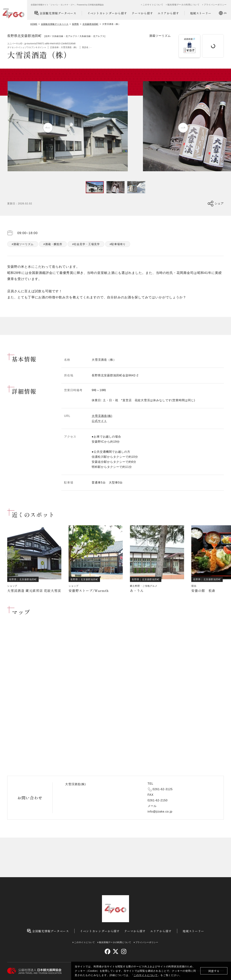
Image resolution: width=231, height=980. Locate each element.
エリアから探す (168, 13)
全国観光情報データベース (55, 13)
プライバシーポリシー (215, 5)
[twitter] (116, 951)
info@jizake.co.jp (160, 812)
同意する (214, 971)
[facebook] (107, 951)
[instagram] (124, 951)
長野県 (75, 24)
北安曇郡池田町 (91, 24)
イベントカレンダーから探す (107, 13)
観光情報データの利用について (184, 5)
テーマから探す (142, 13)
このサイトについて (146, 975)
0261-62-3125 (163, 789)
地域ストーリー (201, 13)
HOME (34, 24)
